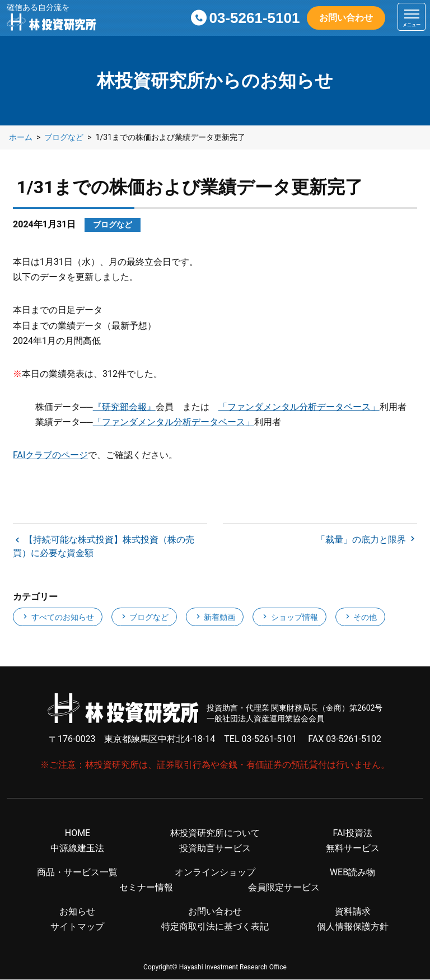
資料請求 (353, 912)
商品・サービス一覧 (77, 873)
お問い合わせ (346, 18)
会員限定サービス (284, 888)
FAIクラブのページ (50, 455)
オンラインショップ (215, 873)
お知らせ (77, 912)
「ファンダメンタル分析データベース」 (299, 407)
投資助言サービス (215, 849)
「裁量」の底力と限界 (362, 540)
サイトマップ (77, 928)
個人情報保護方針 (353, 928)
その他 (360, 618)
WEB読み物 (352, 873)
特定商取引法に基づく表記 (215, 928)
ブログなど (144, 618)
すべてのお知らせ (57, 618)
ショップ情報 (289, 618)
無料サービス (353, 849)
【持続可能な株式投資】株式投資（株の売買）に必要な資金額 (104, 547)
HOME (78, 834)
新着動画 (215, 618)
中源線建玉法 (77, 849)
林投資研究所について (215, 834)
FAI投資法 (352, 834)
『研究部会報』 (124, 407)
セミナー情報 (146, 888)
